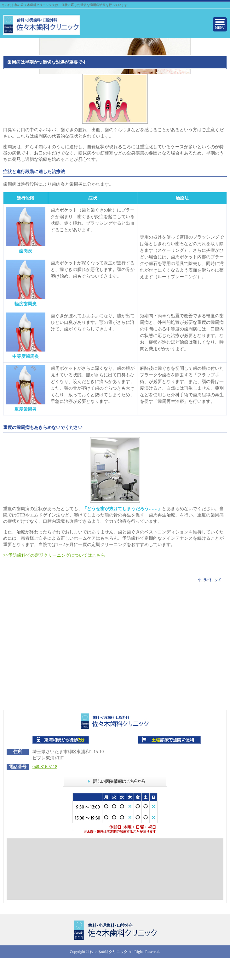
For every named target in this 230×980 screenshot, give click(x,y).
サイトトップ (209, 580)
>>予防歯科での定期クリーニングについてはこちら (54, 555)
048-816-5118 (45, 767)
